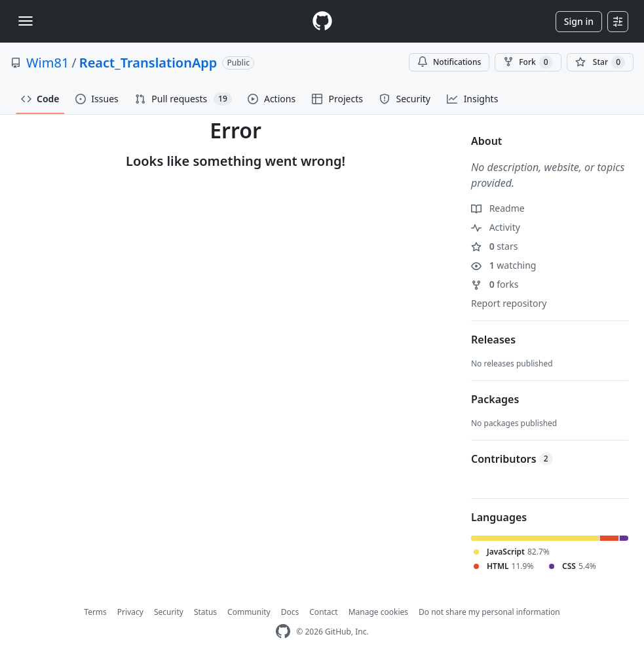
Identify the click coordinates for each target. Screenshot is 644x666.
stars (494, 246)
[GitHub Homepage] (283, 632)
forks (495, 284)
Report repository (509, 303)
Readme (498, 208)
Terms (95, 612)
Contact (323, 612)
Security (169, 612)
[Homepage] (322, 21)
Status (205, 612)
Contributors (512, 459)
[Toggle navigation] (26, 21)
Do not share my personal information (489, 612)
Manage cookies (378, 612)
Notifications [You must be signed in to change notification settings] (449, 62)
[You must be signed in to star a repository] (600, 62)
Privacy (130, 612)
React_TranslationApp (148, 63)
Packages (495, 399)
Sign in (579, 21)
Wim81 (47, 63)
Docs (290, 612)
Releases (493, 340)
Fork (528, 62)
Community (249, 612)
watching (503, 265)
